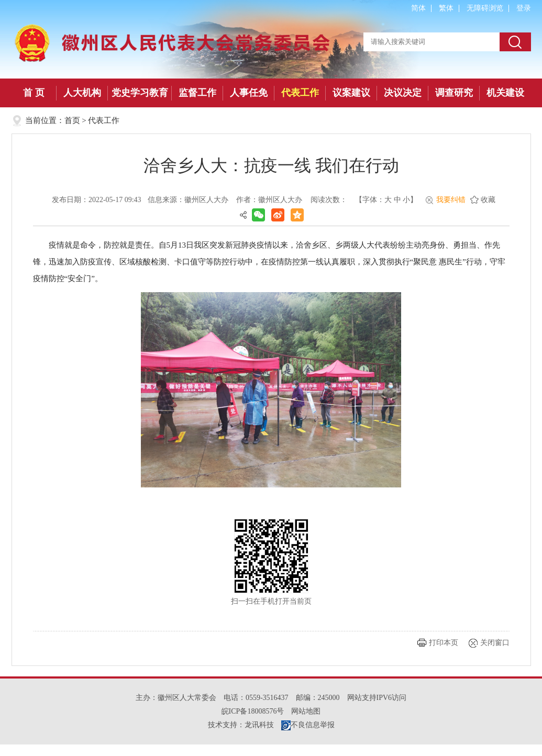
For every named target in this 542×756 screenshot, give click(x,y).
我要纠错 (451, 200)
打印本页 (444, 643)
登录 (524, 8)
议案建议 (351, 93)
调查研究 (454, 93)
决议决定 (403, 93)
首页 (72, 120)
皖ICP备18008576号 (253, 711)
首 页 (34, 93)
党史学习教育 (140, 93)
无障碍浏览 (485, 8)
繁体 (446, 8)
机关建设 (505, 93)
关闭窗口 (495, 643)
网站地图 (306, 711)
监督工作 (197, 93)
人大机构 (82, 93)
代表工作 (300, 93)
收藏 (488, 200)
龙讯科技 (259, 725)
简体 (418, 8)
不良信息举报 (308, 725)
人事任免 (249, 93)
